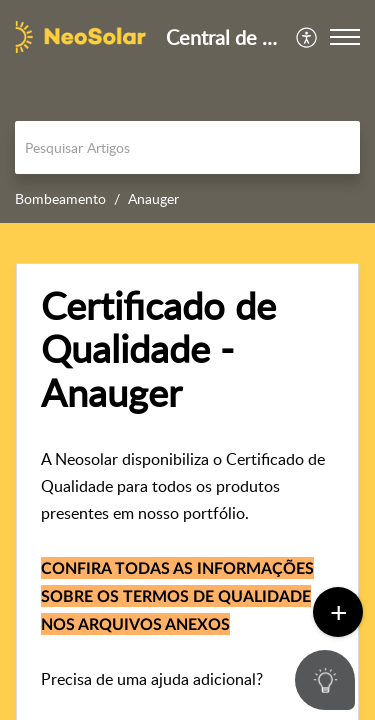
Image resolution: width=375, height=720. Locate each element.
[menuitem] (307, 37)
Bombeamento (60, 198)
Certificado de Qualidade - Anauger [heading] (158, 349)
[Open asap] (335, 680)
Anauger (153, 198)
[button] (307, 37)
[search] (187, 147)
